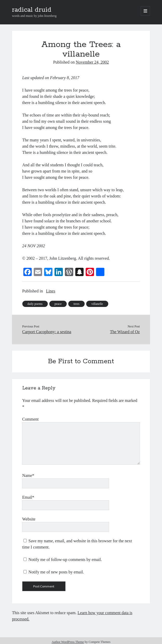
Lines (51, 291)
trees (76, 304)
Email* (28, 497)
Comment (31, 419)
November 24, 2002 (92, 62)
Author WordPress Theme (68, 642)
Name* (28, 475)
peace (58, 304)
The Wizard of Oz (125, 332)
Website (29, 519)
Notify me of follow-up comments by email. (65, 560)
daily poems (35, 304)
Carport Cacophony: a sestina (47, 332)
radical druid (32, 10)
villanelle (97, 304)
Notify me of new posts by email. (56, 572)
